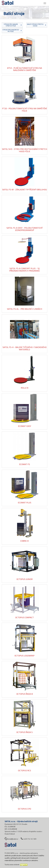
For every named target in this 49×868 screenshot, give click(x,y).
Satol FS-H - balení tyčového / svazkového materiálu (25, 348)
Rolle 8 (25, 388)
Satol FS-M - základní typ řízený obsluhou (25, 190)
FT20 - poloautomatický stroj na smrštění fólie (24, 110)
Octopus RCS (24, 770)
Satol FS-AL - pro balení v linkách (25, 309)
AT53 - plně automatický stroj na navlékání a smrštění (25, 69)
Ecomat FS (25, 464)
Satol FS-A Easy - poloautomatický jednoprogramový (25, 229)
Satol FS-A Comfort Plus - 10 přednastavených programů (24, 270)
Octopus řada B (25, 694)
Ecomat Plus (25, 503)
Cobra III (24, 541)
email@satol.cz (13, 839)
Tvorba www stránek (12, 864)
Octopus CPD (24, 809)
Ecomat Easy (25, 426)
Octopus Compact (24, 617)
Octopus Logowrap (24, 656)
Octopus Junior (25, 579)
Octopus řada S (24, 732)
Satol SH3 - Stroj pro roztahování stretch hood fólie (25, 150)
